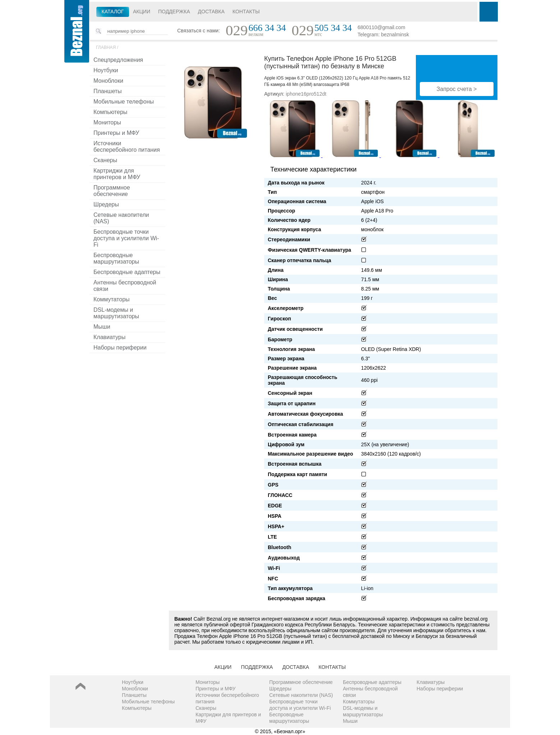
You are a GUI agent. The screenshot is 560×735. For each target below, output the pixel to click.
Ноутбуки (106, 70)
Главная (106, 47)
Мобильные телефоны (124, 102)
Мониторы (107, 122)
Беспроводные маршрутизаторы (116, 258)
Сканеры (105, 160)
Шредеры (106, 204)
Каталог (113, 12)
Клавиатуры (109, 337)
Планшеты (108, 91)
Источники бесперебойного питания (127, 147)
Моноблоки (108, 81)
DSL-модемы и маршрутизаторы (116, 313)
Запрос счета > (457, 89)
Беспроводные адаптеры (127, 272)
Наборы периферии (120, 348)
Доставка (211, 12)
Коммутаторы (112, 299)
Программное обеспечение (112, 191)
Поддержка (174, 12)
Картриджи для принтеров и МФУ (117, 174)
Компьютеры (110, 112)
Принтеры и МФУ (116, 133)
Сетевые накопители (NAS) (121, 218)
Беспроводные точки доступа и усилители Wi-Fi (126, 238)
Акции (142, 12)
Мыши (102, 327)
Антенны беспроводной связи (125, 286)
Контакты (246, 12)
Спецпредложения (118, 60)
